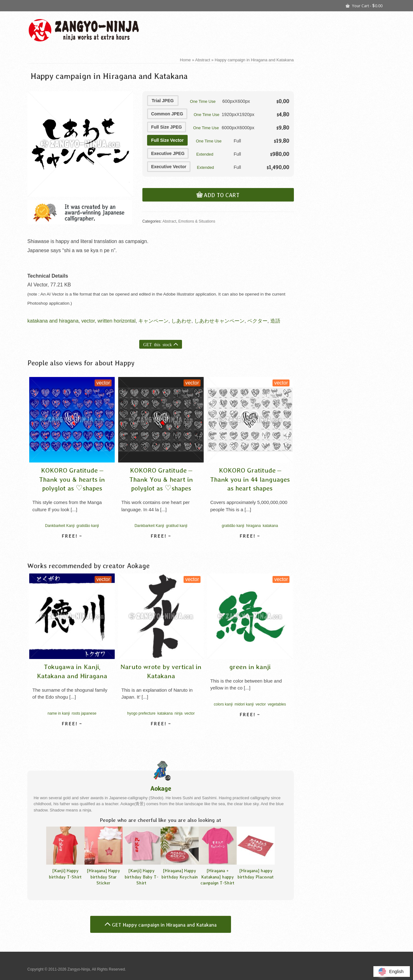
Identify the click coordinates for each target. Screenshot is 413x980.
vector (88, 321)
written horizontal (116, 321)
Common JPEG (167, 114)
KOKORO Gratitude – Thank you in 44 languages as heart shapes (250, 479)
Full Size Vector (167, 140)
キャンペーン (153, 321)
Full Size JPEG (167, 127)
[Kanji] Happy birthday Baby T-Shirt (142, 877)
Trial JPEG (163, 101)
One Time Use (203, 101)
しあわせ (181, 321)
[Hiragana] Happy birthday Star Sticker (103, 877)
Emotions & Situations (197, 221)
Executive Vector (169, 167)
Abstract (169, 221)
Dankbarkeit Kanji (60, 526)
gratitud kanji (177, 526)
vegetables (277, 704)
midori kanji (244, 704)
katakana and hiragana (53, 321)
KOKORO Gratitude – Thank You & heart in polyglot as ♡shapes (161, 479)
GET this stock (158, 344)
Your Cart (364, 5)
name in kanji (59, 713)
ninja (178, 713)
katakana (270, 526)
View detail (72, 547)
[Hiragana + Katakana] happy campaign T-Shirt (218, 877)
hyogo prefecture (141, 713)
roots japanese (84, 713)
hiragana (253, 526)
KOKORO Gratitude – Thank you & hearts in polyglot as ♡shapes (72, 479)
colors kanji (223, 704)
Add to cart (222, 195)
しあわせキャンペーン (219, 321)
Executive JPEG (168, 153)
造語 (275, 321)
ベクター (257, 321)
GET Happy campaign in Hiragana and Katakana (164, 925)
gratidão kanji (88, 526)
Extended (205, 154)
